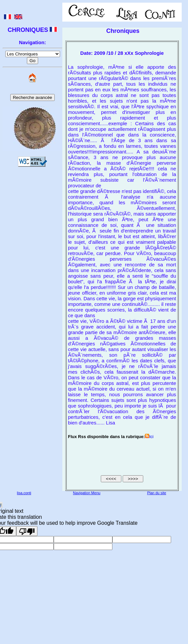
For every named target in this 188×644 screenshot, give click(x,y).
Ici (149, 437)
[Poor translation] (27, 531)
